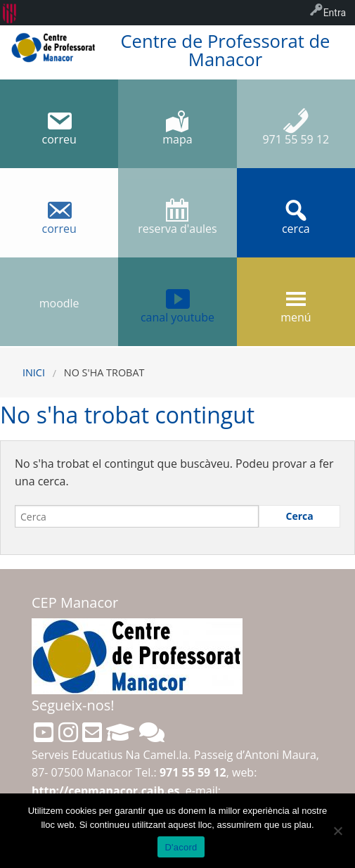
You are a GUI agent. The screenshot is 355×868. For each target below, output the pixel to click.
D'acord (181, 847)
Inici (34, 372)
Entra (335, 13)
